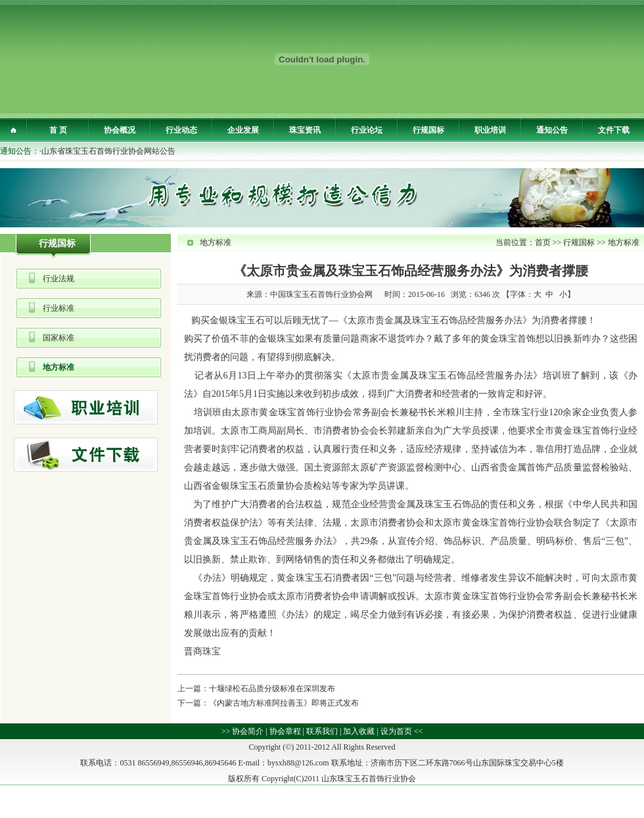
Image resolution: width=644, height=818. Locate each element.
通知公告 (552, 130)
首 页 (58, 130)
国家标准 (58, 338)
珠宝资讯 (305, 130)
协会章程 (285, 731)
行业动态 (181, 130)
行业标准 (58, 308)
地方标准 (58, 367)
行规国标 (428, 130)
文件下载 (614, 130)
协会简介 (248, 731)
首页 (543, 242)
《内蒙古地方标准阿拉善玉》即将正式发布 (284, 703)
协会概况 (120, 130)
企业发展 (243, 130)
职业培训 (490, 130)
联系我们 (322, 731)
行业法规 (58, 279)
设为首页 (396, 731)
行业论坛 (367, 130)
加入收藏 (359, 731)
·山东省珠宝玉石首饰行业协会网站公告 (107, 151)
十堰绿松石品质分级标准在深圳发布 (272, 689)
